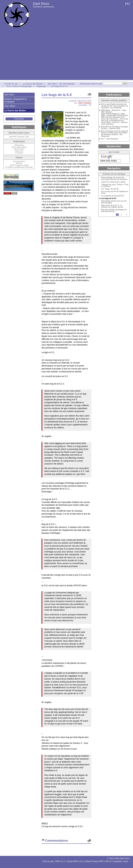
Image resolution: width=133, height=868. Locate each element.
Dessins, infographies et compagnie (15, 100)
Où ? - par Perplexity (110, 139)
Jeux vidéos (10, 106)
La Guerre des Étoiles (33, 84)
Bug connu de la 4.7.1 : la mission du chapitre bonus (112, 206)
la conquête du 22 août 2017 (113, 196)
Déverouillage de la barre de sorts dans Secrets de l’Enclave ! (115, 179)
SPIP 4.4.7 (60, 861)
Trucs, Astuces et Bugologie (19, 86)
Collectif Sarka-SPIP (94, 861)
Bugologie (41, 86)
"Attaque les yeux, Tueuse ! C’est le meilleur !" (115, 185)
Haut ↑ (127, 861)
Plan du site (48, 861)
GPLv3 (108, 861)
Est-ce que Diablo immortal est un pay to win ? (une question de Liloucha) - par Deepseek (115, 106)
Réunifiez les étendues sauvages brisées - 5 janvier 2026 (115, 128)
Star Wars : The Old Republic (61, 84)
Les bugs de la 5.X (59, 86)
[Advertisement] (66, 56)
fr (127, 4)
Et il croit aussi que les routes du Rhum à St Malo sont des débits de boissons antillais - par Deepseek (115, 134)
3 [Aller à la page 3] (126, 215)
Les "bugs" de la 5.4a (110, 189)
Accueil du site (11, 84)
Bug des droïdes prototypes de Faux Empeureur (114, 211)
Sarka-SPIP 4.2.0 (75, 861)
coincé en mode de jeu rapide (113, 182)
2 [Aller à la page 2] (121, 215)
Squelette (118, 861)
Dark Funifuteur (85, 103)
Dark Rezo (41, 4)
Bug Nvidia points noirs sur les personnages (114, 202)
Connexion (19, 119)
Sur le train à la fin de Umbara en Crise (115, 192)
